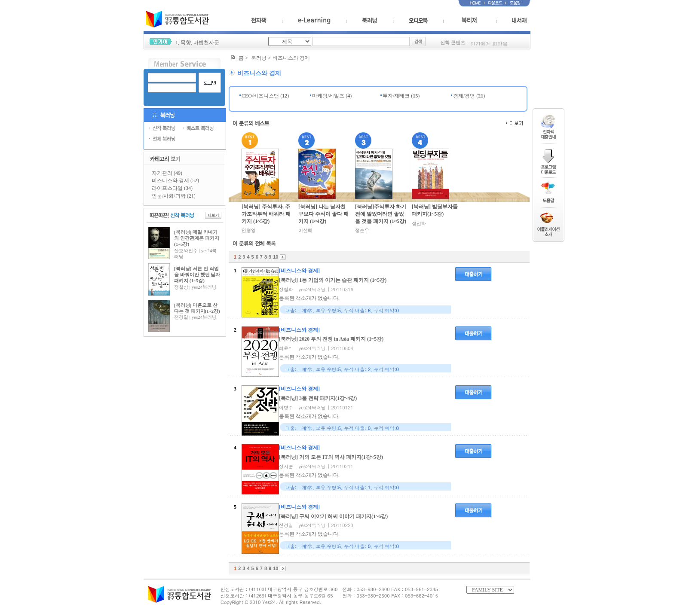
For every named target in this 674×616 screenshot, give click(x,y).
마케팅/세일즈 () (332, 96)
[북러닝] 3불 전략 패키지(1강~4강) (318, 398)
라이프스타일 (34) (172, 188)
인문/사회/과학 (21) (174, 196)
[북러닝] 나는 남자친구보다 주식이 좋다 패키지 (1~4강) (323, 214)
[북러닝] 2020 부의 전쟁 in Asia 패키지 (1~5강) (331, 339)
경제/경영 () (469, 96)
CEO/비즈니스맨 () (265, 96)
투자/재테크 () (401, 96)
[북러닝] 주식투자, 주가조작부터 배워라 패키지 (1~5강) (266, 214)
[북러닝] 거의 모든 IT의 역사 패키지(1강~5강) (331, 457)
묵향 (186, 43)
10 (276, 257)
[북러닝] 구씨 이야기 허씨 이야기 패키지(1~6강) (333, 516)
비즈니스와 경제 (291, 58)
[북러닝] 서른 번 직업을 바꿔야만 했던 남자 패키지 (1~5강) (197, 275)
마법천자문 (206, 43)
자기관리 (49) (167, 173)
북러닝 (259, 58)
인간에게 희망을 (489, 45)
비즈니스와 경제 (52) (175, 180)
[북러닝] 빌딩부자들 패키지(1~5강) (435, 210)
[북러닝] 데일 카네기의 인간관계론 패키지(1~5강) (197, 238)
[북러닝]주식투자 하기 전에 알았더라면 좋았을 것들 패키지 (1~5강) (381, 214)
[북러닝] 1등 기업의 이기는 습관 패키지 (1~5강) (333, 280)
